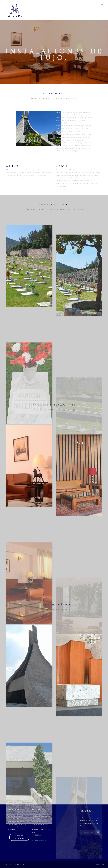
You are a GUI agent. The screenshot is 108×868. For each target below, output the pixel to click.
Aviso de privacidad (19, 837)
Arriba (100, 864)
